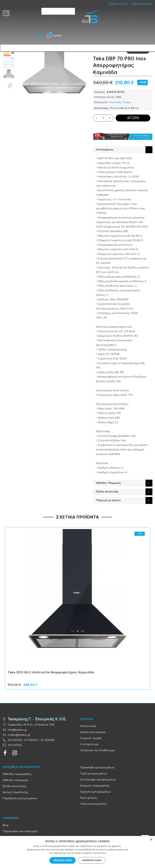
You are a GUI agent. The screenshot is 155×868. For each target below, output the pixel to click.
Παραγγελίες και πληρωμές (20, 831)
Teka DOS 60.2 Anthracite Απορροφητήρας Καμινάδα (51, 672)
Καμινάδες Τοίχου (120, 102)
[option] (9, 75)
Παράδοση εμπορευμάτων (20, 798)
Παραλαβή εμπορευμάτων (97, 768)
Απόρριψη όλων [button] (92, 860)
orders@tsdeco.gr (19, 735)
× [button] (151, 840)
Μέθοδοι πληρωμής (15, 780)
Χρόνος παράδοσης (16, 792)
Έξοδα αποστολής (14, 786)
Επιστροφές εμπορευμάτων (98, 780)
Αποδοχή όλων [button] (63, 860)
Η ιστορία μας (89, 744)
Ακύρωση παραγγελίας (95, 786)
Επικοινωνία (88, 726)
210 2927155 (15, 740)
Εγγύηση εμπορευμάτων (96, 792)
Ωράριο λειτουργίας (93, 732)
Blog (6, 825)
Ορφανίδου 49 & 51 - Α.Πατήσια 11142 (31, 725)
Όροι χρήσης (89, 798)
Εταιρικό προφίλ (91, 738)
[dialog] (77, 852)
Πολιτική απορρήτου (94, 804)
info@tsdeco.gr (17, 730)
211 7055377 (31, 740)
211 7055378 (47, 740)
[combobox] (58, 11)
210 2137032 (15, 745)
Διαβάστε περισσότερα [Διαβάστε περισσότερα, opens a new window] (94, 853)
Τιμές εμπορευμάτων (94, 774)
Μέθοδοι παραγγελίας (17, 774)
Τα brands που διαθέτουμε (97, 750)
